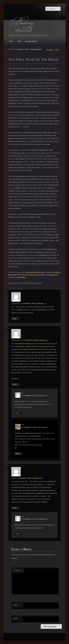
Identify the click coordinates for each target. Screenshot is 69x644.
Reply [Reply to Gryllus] (15, 508)
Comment (18, 570)
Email (18, 619)
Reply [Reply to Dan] (18, 454)
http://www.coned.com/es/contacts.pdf (28, 445)
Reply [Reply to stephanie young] (15, 384)
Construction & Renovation (35, 272)
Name (18, 606)
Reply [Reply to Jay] (18, 413)
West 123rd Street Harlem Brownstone (31, 275)
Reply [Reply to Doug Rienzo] (15, 319)
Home (11, 41)
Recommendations (31, 41)
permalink (22, 277)
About (19, 41)
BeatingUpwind (36, 49)
